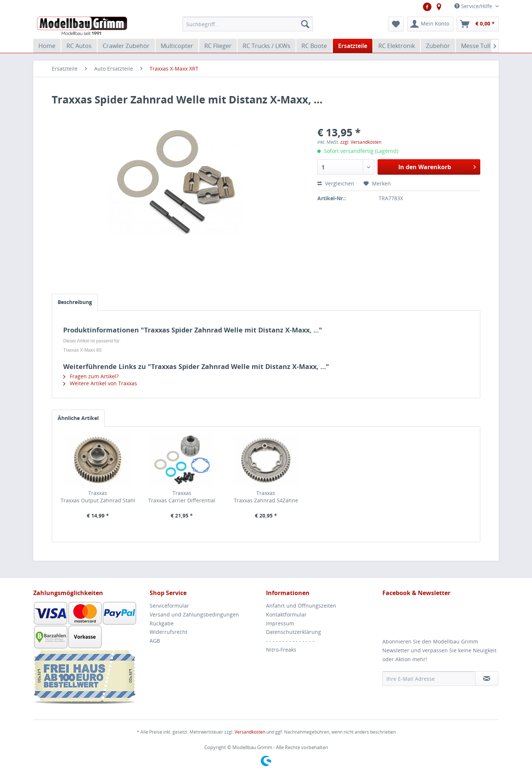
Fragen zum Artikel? (91, 376)
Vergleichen (336, 183)
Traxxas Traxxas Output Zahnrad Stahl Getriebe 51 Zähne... (98, 497)
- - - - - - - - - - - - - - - (290, 641)
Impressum (280, 623)
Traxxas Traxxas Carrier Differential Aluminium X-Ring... (182, 497)
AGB (155, 641)
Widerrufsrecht (168, 632)
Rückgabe (162, 623)
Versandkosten (250, 732)
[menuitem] (248, 24)
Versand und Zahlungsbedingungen (194, 614)
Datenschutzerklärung (294, 632)
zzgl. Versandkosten (361, 142)
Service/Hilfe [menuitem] (474, 6)
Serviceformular (169, 606)
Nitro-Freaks (281, 650)
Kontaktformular (286, 614)
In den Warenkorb (437, 166)
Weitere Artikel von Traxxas (100, 383)
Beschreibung (75, 302)
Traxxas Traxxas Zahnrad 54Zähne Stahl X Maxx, (266, 497)
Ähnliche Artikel (78, 418)
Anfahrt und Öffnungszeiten (301, 606)
